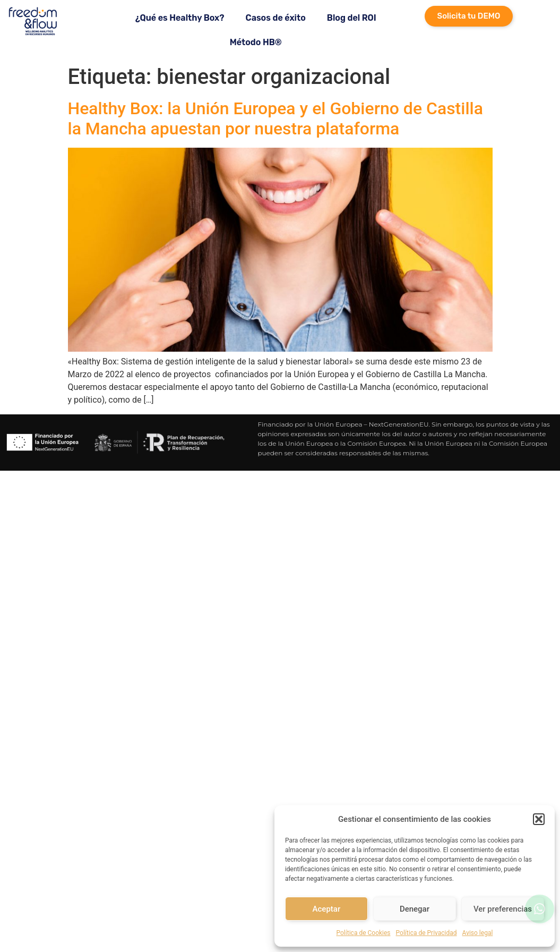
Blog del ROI (352, 18)
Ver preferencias (503, 909)
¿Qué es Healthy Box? (180, 18)
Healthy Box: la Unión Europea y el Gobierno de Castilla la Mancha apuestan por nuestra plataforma (275, 118)
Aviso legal (478, 933)
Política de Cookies (364, 933)
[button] (539, 819)
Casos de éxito (276, 18)
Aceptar (327, 909)
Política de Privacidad (427, 933)
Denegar (415, 909)
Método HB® (256, 42)
